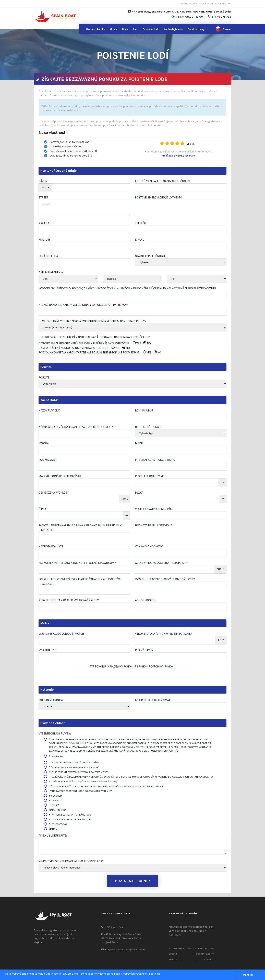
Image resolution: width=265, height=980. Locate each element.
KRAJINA (44, 223)
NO (147, 343)
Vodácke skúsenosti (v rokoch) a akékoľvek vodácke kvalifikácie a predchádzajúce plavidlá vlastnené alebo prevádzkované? (127, 288)
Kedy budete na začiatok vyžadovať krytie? (69, 600)
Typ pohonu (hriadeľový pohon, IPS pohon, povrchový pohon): (132, 666)
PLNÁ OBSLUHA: (49, 256)
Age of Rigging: (146, 600)
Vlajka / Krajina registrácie (155, 509)
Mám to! (248, 975)
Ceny (125, 29)
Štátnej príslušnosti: (150, 256)
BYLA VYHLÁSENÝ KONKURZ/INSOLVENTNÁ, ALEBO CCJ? (84, 348)
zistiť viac (154, 974)
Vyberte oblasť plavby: (55, 733)
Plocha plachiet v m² (149, 476)
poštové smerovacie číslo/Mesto (158, 197)
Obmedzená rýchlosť (53, 493)
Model (140, 443)
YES (137, 343)
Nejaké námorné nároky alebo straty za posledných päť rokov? (83, 305)
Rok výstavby (48, 460)
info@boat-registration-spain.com (124, 950)
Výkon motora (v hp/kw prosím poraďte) (163, 634)
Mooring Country (51, 700)
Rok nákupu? (144, 410)
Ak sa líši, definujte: (53, 836)
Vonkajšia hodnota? (149, 546)
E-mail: (140, 240)
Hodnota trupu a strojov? (153, 525)
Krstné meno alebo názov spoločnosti (162, 181)
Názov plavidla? (50, 410)
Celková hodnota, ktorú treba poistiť (161, 563)
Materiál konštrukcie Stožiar (60, 476)
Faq (135, 29)
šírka (42, 509)
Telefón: (141, 223)
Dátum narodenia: (51, 272)
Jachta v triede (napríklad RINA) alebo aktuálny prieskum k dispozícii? (80, 528)
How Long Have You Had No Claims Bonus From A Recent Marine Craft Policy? (92, 321)
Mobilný (44, 240)
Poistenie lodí (150, 29)
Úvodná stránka (96, 29)
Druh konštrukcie (148, 427)
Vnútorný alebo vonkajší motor (61, 634)
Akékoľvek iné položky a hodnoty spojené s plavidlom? (77, 563)
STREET (43, 197)
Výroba (44, 443)
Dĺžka (139, 493)
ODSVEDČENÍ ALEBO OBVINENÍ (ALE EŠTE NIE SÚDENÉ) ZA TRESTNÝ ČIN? (95, 343)
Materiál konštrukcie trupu (155, 460)
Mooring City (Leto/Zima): (153, 700)
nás (173, 29)
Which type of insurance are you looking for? (71, 861)
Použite (44, 377)
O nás (114, 29)
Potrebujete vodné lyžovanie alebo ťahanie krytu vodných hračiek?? (80, 581)
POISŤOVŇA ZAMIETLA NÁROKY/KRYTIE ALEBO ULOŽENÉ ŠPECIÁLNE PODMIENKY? (100, 353)
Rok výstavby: (144, 650)
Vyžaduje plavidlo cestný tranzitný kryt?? (165, 579)
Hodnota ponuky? (51, 546)
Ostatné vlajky (196, 29)
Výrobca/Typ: (48, 650)
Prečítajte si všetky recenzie (178, 156)
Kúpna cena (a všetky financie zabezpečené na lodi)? (76, 427)
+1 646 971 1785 (222, 17)
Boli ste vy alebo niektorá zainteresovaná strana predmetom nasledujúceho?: (94, 337)
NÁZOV (43, 181)
